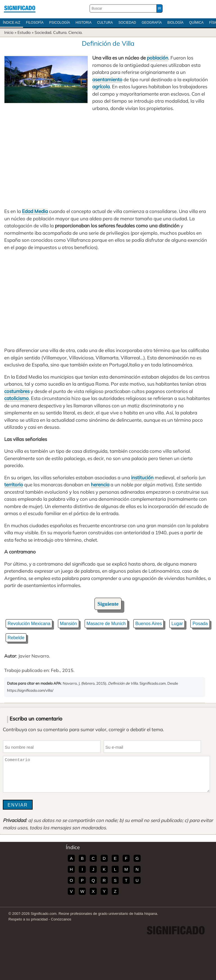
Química (196, 23)
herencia (100, 484)
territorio (14, 484)
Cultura (105, 23)
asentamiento (107, 79)
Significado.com (20, 8)
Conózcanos (61, 919)
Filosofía (35, 23)
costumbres (17, 391)
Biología (175, 23)
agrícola (101, 86)
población (157, 58)
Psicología (60, 23)
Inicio (9, 32)
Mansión (68, 624)
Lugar (177, 624)
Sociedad (127, 23)
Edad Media (35, 211)
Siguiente (108, 604)
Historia (84, 23)
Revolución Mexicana (29, 624)
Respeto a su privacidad (28, 919)
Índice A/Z (12, 23)
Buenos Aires (148, 624)
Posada (200, 624)
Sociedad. (43, 32)
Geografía (152, 23)
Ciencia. (75, 32)
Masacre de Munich (106, 624)
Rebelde (16, 638)
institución (142, 477)
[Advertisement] (108, 160)
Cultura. (60, 32)
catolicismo (16, 398)
